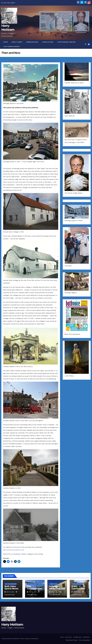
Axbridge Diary (32, 42)
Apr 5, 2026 (55, 592)
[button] (86, 44)
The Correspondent (12, 47)
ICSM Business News (77, 584)
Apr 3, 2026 (77, 592)
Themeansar (35, 639)
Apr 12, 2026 (32, 592)
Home (5, 42)
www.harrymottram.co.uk (15, 550)
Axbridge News (53, 584)
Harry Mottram (12, 624)
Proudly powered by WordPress (10, 639)
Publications (48, 42)
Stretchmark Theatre (66, 42)
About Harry (17, 42)
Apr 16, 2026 (10, 592)
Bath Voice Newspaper (11, 584)
